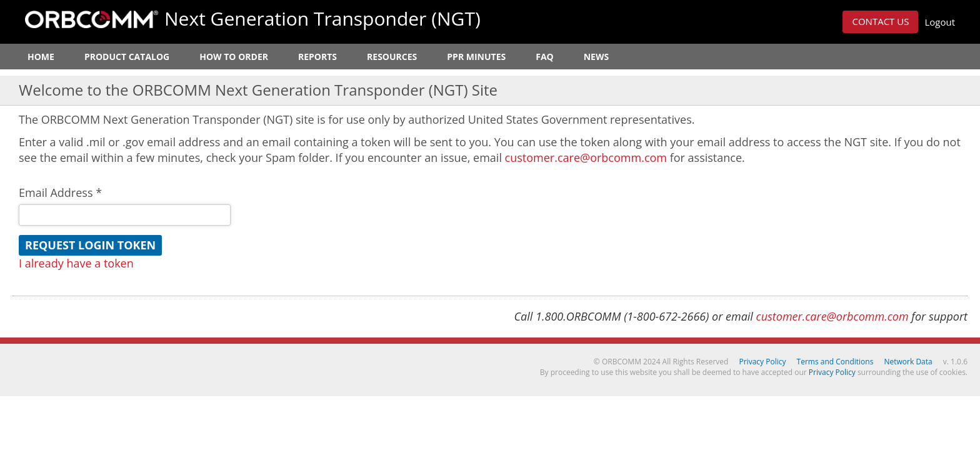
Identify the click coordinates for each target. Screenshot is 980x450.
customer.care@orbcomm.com (586, 157)
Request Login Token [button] (90, 245)
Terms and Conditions (835, 362)
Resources (392, 57)
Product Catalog (127, 57)
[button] (880, 22)
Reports (317, 57)
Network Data (908, 362)
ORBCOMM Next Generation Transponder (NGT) (92, 19)
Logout (940, 22)
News (596, 57)
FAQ (545, 57)
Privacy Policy (763, 362)
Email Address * (60, 192)
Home (41, 57)
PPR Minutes (476, 57)
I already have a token (76, 263)
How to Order (234, 57)
